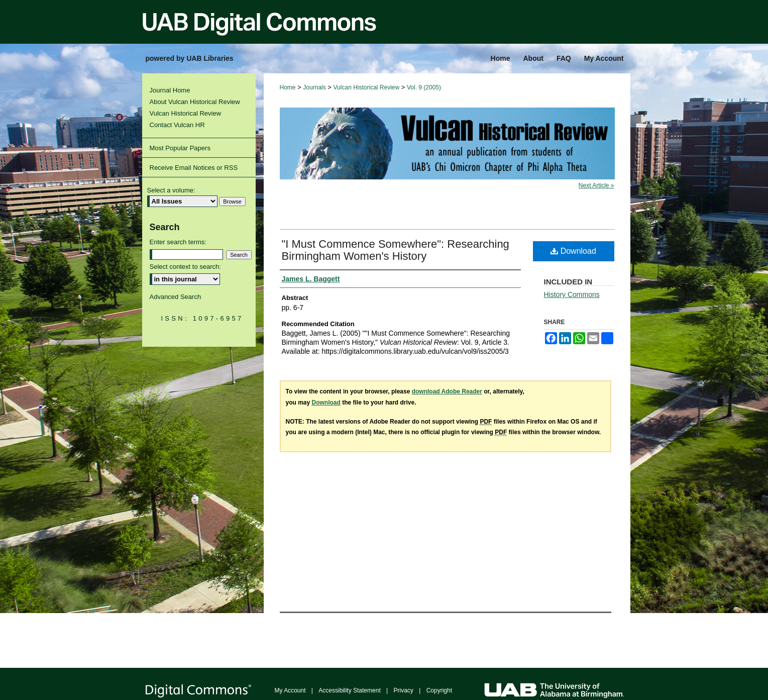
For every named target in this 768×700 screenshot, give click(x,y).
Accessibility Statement (349, 690)
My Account (290, 690)
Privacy (404, 690)
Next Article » (596, 185)
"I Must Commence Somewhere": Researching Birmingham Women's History (396, 250)
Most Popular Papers (180, 148)
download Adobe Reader (447, 391)
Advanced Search (176, 297)
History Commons (572, 294)
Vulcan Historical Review (367, 87)
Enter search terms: (178, 242)
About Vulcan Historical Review (195, 102)
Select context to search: (185, 267)
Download (573, 251)
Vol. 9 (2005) (424, 87)
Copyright (439, 690)
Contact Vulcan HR (177, 125)
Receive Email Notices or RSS (194, 168)
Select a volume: (171, 190)
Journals (314, 87)
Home (288, 87)
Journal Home (170, 90)
